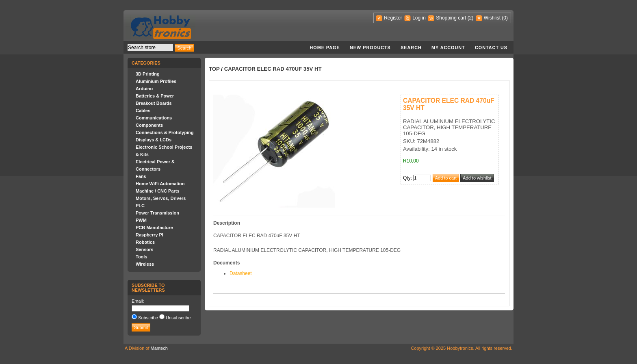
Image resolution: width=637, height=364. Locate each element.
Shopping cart (451, 18)
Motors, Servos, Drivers (161, 198)
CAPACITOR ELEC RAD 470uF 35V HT (273, 69)
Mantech (159, 348)
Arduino (144, 89)
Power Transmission (157, 213)
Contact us (491, 48)
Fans (141, 176)
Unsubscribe (178, 318)
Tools (142, 257)
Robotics (145, 242)
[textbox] (150, 48)
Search (411, 48)
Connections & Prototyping (165, 132)
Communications (154, 118)
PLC (140, 206)
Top (214, 69)
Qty (407, 178)
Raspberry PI (149, 235)
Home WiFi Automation (160, 184)
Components (149, 125)
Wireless (145, 264)
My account (448, 48)
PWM (141, 220)
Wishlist (492, 18)
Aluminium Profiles (156, 81)
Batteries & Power (155, 96)
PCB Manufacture (154, 227)
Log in (419, 18)
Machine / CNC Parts (158, 191)
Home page (325, 48)
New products (370, 48)
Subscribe (148, 318)
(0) (505, 18)
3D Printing (148, 74)
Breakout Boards (154, 103)
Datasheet (241, 273)
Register (393, 18)
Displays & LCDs (154, 140)
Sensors (144, 249)
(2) (471, 18)
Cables (143, 110)
